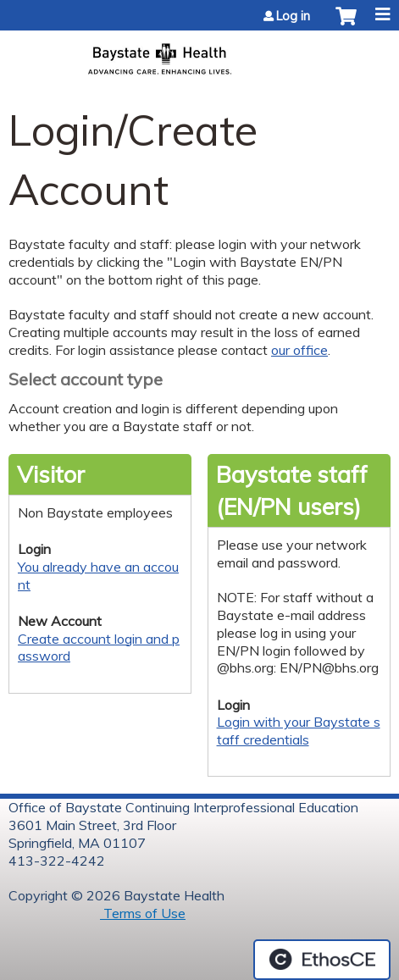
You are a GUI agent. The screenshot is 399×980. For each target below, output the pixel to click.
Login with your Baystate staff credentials (299, 731)
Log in (293, 16)
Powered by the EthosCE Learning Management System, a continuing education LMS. (322, 960)
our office (299, 350)
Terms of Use (143, 913)
